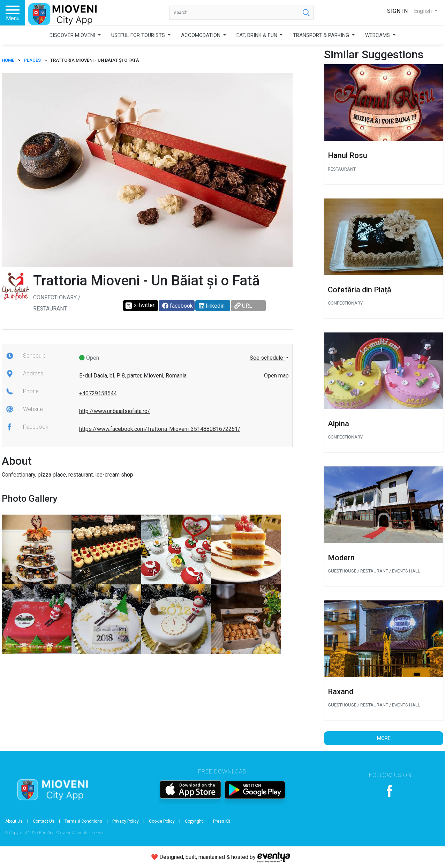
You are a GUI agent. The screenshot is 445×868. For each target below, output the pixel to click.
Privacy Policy (126, 821)
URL (243, 306)
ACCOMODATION (201, 35)
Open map (276, 376)
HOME (8, 60)
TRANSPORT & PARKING (322, 35)
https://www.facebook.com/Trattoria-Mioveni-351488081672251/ (160, 429)
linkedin (212, 306)
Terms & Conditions (83, 821)
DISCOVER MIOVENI (73, 35)
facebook (178, 306)
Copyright (194, 821)
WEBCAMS (378, 35)
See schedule (267, 358)
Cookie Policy (162, 821)
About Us (14, 821)
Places (32, 60)
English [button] (424, 11)
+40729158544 (98, 393)
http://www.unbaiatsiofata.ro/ (115, 411)
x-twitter (140, 306)
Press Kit (222, 821)
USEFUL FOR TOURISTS (139, 35)
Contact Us (44, 821)
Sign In (398, 11)
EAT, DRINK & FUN (258, 35)
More (384, 738)
